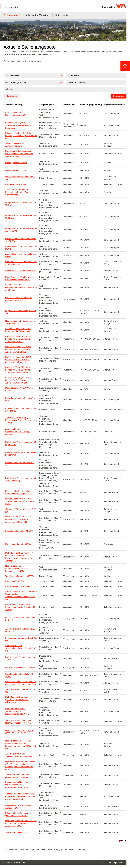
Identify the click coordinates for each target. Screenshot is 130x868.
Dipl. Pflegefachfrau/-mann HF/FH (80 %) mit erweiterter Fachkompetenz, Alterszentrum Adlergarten (20, 557)
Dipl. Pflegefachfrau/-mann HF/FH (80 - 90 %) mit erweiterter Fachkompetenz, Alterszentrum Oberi (20, 765)
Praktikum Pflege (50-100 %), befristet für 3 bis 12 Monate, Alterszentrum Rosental (18, 360)
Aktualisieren (119, 96)
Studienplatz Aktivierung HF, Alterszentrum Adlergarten (18, 776)
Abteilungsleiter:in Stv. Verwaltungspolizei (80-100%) (19, 755)
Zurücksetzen (12, 96)
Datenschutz (62, 15)
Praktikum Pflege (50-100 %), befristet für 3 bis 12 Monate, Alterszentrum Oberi (18, 339)
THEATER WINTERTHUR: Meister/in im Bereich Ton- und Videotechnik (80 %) (19, 192)
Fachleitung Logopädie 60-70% (19, 531)
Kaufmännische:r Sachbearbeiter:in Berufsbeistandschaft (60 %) (21, 278)
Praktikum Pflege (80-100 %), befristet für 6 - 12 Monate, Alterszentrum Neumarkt (18, 380)
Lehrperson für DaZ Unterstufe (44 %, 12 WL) (21, 217)
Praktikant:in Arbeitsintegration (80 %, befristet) (21, 443)
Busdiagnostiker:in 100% (16, 163)
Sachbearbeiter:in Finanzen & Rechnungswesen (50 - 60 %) (18, 722)
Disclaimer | (108, 863)
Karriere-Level (69, 105)
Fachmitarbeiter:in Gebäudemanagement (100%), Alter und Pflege (21, 287)
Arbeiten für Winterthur (38, 15)
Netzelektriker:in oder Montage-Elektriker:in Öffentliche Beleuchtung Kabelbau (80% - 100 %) (21, 745)
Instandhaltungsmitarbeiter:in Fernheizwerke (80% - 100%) (18, 330)
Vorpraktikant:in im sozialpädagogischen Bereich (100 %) (21, 648)
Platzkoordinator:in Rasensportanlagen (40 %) (17, 114)
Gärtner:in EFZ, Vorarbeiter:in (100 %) (21, 510)
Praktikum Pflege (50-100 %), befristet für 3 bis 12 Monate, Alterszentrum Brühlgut (18, 349)
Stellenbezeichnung (13, 105)
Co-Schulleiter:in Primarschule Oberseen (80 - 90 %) (19, 299)
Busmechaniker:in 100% (16, 170)
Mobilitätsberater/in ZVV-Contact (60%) (20, 389)
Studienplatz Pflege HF (16, 832)
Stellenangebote (12, 15)
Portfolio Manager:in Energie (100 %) (20, 178)
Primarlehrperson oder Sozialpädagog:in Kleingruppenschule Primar (17, 711)
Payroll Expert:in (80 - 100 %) (18, 544)
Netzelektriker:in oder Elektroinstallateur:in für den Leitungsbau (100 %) (18, 569)
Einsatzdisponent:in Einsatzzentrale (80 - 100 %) (21, 410)
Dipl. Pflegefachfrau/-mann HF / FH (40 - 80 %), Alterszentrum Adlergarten (21, 700)
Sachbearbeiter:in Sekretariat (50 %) (20, 691)
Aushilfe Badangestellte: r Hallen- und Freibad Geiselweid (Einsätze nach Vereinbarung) (20, 796)
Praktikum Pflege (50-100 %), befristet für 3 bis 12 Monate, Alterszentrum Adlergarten (18, 370)
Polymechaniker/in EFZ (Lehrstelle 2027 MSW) (21, 240)
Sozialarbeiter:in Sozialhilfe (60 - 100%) (20, 675)
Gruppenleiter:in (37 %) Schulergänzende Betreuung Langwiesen (18, 125)
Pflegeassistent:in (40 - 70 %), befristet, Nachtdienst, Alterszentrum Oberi (21, 136)
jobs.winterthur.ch (13, 7)
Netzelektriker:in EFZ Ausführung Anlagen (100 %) (20, 322)
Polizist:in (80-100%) (14, 581)
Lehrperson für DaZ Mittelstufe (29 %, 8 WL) (21, 204)
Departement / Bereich (114, 105)
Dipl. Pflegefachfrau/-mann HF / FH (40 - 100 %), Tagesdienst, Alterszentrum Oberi (21, 823)
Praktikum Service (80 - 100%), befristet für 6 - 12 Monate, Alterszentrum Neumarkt (19, 519)
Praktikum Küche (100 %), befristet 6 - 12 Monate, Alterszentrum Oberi (21, 683)
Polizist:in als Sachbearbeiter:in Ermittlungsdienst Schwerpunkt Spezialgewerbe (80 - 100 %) (19, 154)
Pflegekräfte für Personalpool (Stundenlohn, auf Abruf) (18, 814)
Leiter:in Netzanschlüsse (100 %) (20, 668)
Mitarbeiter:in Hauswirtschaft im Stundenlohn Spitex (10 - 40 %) (19, 492)
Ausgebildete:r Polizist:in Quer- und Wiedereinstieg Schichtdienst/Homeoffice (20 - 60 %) (21, 595)
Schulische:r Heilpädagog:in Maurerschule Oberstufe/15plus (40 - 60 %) (21, 420)
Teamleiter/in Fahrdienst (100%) (19, 576)
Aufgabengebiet (47, 105)
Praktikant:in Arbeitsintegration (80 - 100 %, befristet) (21, 479)
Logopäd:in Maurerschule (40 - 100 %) (21, 312)
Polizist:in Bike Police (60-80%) (19, 586)
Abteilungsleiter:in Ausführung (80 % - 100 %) (20, 630)
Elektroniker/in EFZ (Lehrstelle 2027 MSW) (21, 248)
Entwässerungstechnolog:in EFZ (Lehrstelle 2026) (20, 807)
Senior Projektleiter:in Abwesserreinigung (15, 145)
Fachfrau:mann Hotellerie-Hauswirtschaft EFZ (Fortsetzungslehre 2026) (17, 785)
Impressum (118, 863)
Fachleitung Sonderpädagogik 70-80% (20, 400)
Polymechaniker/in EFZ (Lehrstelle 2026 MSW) (21, 454)
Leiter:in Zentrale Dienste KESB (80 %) (21, 639)
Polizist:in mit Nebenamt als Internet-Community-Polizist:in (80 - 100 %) (21, 607)
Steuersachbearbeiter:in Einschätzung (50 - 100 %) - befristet (18, 432)
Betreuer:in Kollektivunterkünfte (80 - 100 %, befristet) (21, 263)
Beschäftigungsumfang (91, 105)
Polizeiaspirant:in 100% (16, 184)
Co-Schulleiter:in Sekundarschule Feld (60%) (20, 619)
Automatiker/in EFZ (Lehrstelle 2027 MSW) (21, 255)
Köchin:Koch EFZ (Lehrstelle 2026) (21, 271)
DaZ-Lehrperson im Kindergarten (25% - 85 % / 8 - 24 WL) (20, 732)
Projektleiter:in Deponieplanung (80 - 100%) (21, 659)
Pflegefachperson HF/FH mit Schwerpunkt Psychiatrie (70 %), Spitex (20, 501)
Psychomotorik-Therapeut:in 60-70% (20, 464)
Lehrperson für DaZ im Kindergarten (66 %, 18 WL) (21, 230)
